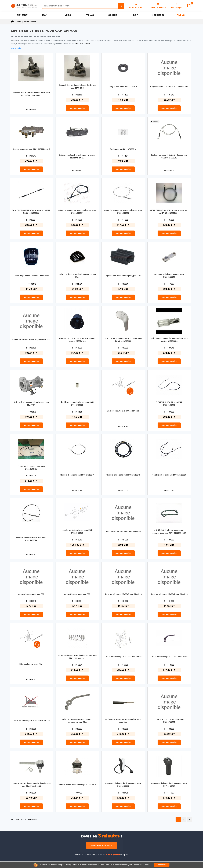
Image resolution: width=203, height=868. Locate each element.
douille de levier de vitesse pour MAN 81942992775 (77, 404)
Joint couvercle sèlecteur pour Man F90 (123, 532)
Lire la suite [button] (16, 48)
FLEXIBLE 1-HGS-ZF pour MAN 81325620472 (169, 404)
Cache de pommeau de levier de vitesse (31, 276)
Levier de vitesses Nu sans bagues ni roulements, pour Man (77, 721)
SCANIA (113, 15)
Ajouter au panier (77, 108)
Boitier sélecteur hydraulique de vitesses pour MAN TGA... (77, 156)
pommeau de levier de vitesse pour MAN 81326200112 (123, 785)
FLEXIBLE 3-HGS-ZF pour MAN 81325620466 (31, 468)
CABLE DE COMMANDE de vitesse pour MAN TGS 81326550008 (31, 212)
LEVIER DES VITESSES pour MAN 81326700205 (169, 721)
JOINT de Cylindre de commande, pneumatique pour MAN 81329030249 (169, 532)
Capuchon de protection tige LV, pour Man (123, 276)
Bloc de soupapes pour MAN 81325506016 (31, 149)
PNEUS (181, 15)
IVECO (68, 15)
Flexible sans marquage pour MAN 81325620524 (31, 539)
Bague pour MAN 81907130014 (123, 87)
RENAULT (22, 15)
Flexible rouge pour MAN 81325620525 (169, 475)
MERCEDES (158, 15)
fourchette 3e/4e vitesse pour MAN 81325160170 (77, 532)
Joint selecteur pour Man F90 (31, 594)
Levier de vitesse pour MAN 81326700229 (31, 721)
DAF (136, 15)
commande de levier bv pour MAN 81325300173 (169, 276)
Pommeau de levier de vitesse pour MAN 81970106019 (169, 785)
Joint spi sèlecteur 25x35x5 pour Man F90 (123, 594)
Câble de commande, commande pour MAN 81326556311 (77, 212)
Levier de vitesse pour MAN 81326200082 (123, 657)
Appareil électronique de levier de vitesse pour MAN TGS (77, 87)
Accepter (162, 865)
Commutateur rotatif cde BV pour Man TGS (31, 340)
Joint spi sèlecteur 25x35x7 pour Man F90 (169, 594)
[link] (158, 6)
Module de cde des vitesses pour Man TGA (77, 785)
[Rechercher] (83, 6)
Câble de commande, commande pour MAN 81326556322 (123, 212)
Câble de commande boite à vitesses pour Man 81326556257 (169, 156)
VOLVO (90, 15)
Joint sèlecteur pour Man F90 (77, 594)
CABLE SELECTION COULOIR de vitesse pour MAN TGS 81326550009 (169, 212)
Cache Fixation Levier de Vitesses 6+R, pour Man (77, 276)
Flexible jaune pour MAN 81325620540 (123, 475)
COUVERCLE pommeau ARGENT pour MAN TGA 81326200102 (123, 340)
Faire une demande (102, 845)
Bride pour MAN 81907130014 (123, 149)
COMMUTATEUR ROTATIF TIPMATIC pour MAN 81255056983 (77, 340)
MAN (45, 15)
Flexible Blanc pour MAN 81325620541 (77, 475)
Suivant (189, 819)
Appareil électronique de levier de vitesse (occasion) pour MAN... (31, 94)
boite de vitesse (83, 44)
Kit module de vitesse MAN (31, 664)
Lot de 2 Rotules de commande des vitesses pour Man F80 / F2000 (31, 785)
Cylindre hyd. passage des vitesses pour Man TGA (31, 404)
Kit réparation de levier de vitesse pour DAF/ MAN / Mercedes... (77, 657)
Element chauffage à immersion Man (123, 411)
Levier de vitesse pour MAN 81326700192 (169, 657)
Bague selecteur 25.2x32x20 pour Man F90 (169, 87)
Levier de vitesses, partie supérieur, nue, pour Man (123, 721)
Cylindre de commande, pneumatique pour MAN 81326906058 (169, 340)
